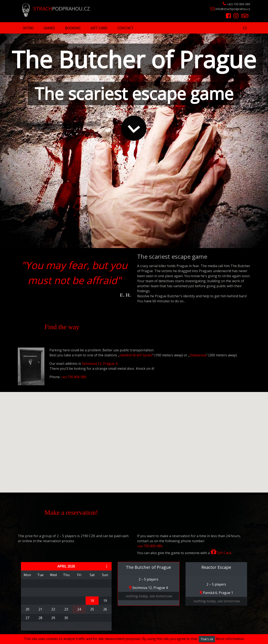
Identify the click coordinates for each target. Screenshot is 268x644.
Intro (28, 28)
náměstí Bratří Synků (136, 355)
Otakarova (198, 355)
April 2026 (66, 566)
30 (66, 618)
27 (27, 618)
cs (245, 28)
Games (49, 28)
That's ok (207, 639)
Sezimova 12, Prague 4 (100, 363)
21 (40, 609)
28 (40, 618)
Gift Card (99, 28)
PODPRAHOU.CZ (56, 8)
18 (92, 601)
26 (105, 609)
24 (79, 609)
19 (105, 601)
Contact (126, 28)
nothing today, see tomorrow (149, 596)
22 (53, 609)
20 (27, 609)
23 (66, 609)
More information (230, 639)
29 (53, 618)
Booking (73, 28)
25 (92, 609)
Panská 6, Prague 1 (216, 593)
